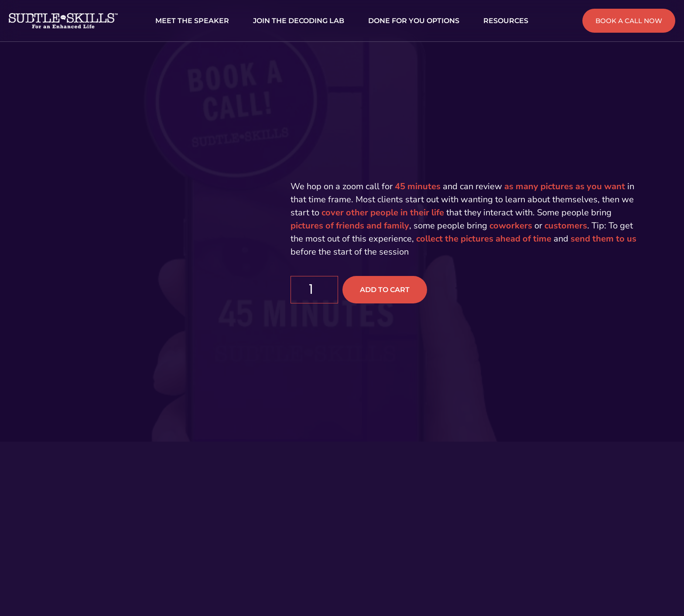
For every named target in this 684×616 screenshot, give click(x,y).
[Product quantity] (314, 290)
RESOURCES (506, 21)
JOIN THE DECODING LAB (299, 21)
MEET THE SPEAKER (192, 21)
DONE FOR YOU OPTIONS (414, 21)
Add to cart (385, 290)
